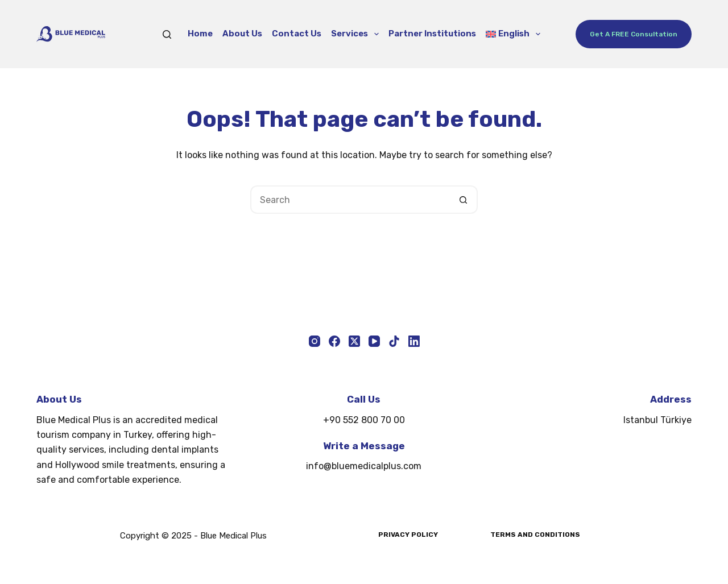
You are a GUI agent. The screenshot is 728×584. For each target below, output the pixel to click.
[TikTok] (394, 341)
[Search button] (464, 200)
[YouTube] (374, 341)
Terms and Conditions (535, 535)
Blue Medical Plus (233, 536)
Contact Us (297, 34)
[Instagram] (315, 341)
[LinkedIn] (414, 341)
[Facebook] (334, 341)
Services (357, 34)
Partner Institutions (432, 34)
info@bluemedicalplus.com (364, 466)
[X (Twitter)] (354, 341)
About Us (242, 34)
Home (200, 34)
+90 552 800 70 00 (364, 420)
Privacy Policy (408, 535)
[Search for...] (350, 200)
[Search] (167, 34)
